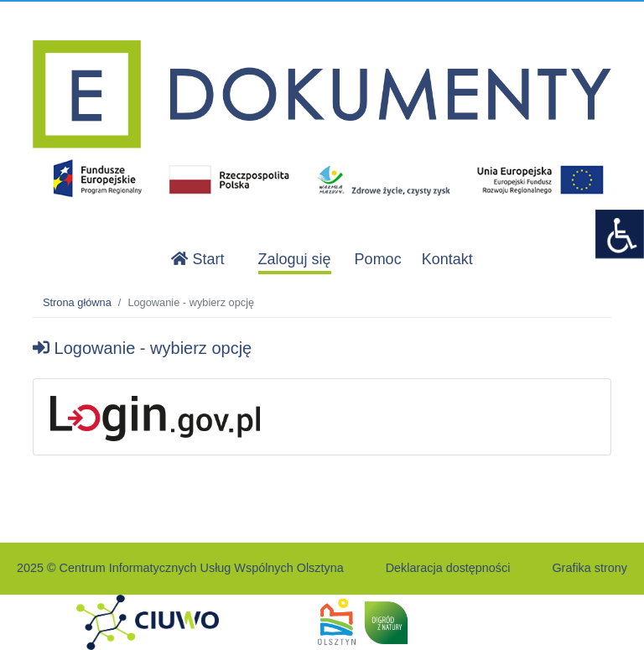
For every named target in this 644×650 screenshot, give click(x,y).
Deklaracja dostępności (448, 568)
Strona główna (77, 302)
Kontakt (447, 259)
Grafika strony (589, 568)
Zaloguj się (295, 259)
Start (197, 259)
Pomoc (378, 259)
